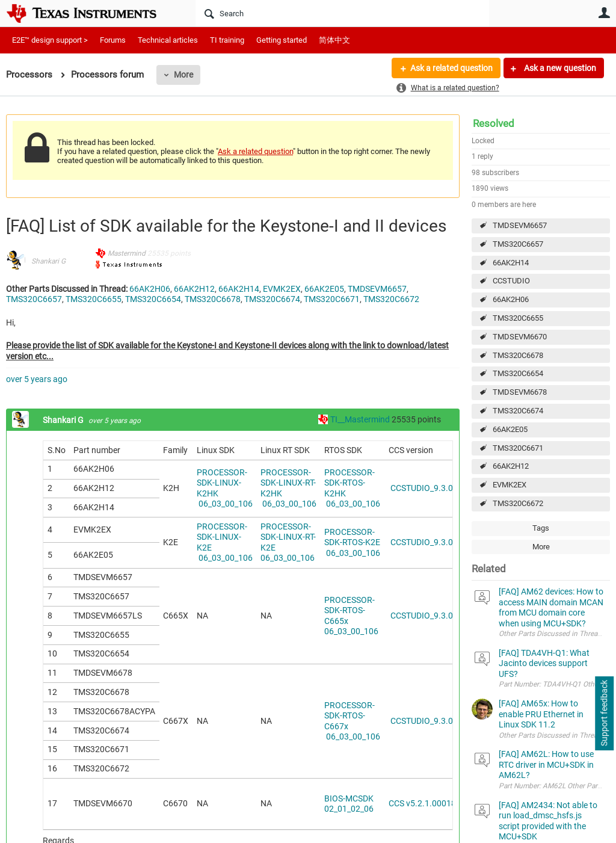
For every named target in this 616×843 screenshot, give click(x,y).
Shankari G (48, 261)
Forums (113, 40)
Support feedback (604, 714)
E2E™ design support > (50, 40)
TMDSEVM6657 (520, 225)
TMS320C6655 (518, 318)
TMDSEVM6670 (520, 337)
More (183, 75)
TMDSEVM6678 (520, 392)
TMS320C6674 (518, 411)
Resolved (494, 123)
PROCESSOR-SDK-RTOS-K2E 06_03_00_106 (352, 542)
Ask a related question (451, 68)
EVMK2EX (510, 485)
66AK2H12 (511, 466)
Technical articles (168, 40)
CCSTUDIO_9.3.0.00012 (434, 488)
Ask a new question (559, 68)
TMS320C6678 (518, 355)
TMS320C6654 (518, 373)
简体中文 (334, 40)
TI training (227, 40)
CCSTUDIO (511, 281)
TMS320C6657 (518, 244)
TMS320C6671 (518, 448)
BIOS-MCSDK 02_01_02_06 (349, 804)
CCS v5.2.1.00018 (422, 803)
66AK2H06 (511, 299)
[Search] (342, 13)
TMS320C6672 (518, 503)
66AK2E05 (510, 429)
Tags (541, 528)
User (604, 13)
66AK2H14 (511, 263)
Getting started (282, 40)
